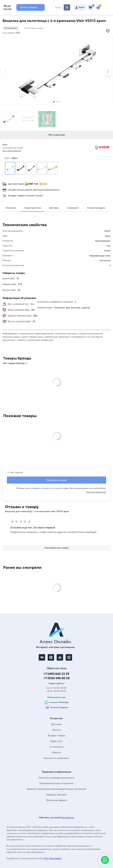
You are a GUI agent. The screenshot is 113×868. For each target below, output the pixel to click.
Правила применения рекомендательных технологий (56, 789)
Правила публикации (96, 492)
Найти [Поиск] (67, 7)
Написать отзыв (57, 480)
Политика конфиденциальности (56, 778)
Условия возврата (96, 208)
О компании (56, 747)
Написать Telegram (57, 708)
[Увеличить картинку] (56, 71)
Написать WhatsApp (57, 702)
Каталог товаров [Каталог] (28, 7)
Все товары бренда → (15, 363)
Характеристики (33, 208)
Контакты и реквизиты (56, 758)
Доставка (54, 208)
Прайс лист (56, 741)
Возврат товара (56, 735)
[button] (54, 102)
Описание (11, 208)
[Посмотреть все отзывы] (56, 548)
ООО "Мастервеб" (53, 858)
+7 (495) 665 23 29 (56, 674)
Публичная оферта (56, 800)
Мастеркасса (67, 818)
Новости (56, 752)
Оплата (56, 730)
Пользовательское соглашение (56, 783)
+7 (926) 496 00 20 (56, 678)
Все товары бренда (12, 151)
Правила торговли (56, 795)
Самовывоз (73, 208)
